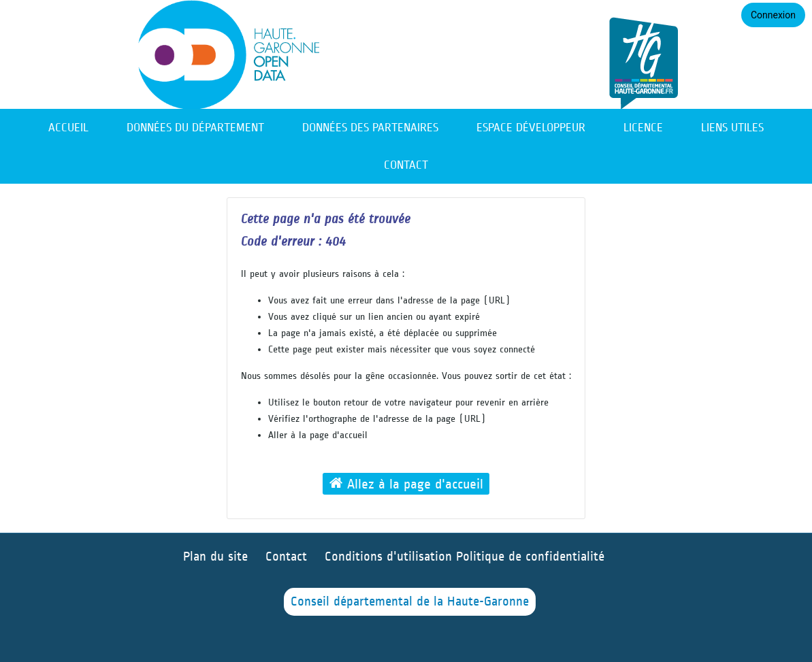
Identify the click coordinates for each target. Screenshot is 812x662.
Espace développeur (531, 128)
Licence (643, 128)
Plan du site (215, 557)
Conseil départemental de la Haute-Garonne (410, 602)
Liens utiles (732, 128)
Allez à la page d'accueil (406, 483)
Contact (406, 165)
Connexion (773, 15)
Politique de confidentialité (530, 557)
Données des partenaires (370, 128)
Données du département (195, 128)
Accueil (68, 128)
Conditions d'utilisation (390, 557)
